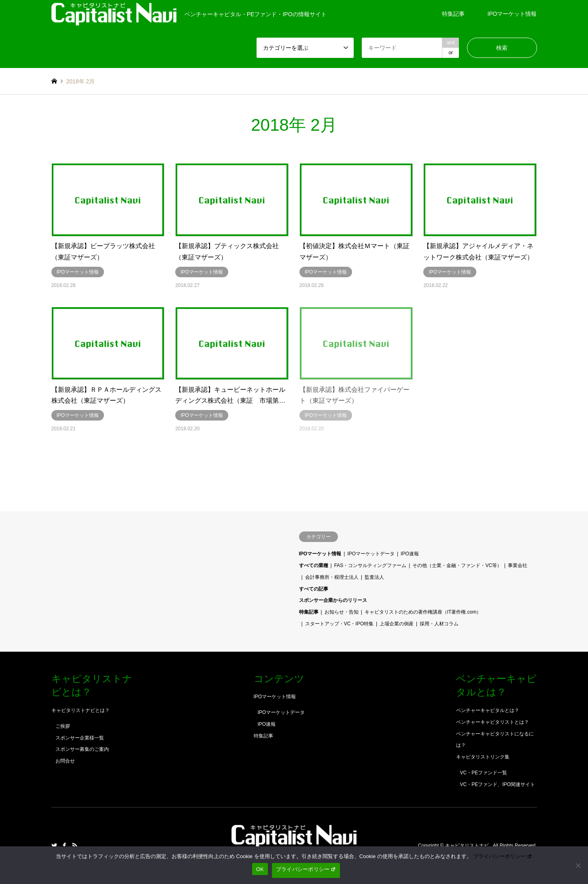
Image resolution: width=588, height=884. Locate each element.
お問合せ (65, 761)
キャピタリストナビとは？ (81, 710)
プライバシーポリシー (503, 856)
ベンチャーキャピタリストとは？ (492, 722)
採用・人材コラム (439, 624)
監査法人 (374, 577)
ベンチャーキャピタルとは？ (488, 710)
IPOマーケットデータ (371, 554)
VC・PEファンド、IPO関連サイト (498, 784)
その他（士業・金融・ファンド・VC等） (457, 565)
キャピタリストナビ (468, 846)
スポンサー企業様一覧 (80, 738)
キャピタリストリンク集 (483, 757)
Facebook (64, 846)
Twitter (54, 846)
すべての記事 (314, 589)
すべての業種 (314, 565)
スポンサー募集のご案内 (82, 749)
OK (260, 869)
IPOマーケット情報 (512, 14)
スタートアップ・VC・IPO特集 (339, 624)
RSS (75, 846)
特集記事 (453, 14)
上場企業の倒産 (397, 624)
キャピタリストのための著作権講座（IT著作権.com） (423, 612)
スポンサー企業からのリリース (333, 600)
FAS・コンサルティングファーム (370, 565)
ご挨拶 (63, 726)
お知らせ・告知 (342, 612)
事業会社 (518, 565)
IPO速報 (410, 554)
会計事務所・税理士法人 (332, 577)
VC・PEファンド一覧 (484, 773)
